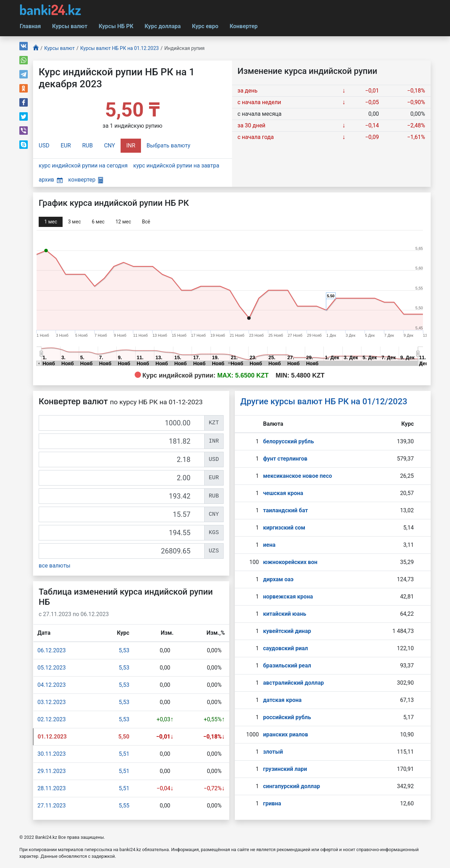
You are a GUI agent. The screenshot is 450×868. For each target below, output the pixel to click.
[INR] (122, 441)
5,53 (124, 650)
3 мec (74, 222)
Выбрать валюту (169, 145)
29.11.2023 (52, 771)
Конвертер (244, 26)
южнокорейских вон (290, 562)
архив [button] (51, 180)
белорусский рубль (288, 441)
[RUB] (122, 496)
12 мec (123, 222)
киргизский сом (284, 528)
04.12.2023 (52, 685)
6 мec (98, 222)
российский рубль (287, 717)
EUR (66, 145)
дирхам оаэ (278, 579)
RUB (88, 145)
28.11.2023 (52, 788)
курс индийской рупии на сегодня (83, 166)
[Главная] (36, 48)
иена (269, 545)
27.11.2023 (52, 806)
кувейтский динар (287, 631)
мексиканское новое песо (297, 476)
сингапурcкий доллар (291, 786)
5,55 (124, 806)
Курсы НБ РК (116, 26)
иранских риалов (285, 734)
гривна (272, 803)
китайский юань (285, 614)
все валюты (54, 566)
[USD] (122, 460)
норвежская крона (288, 597)
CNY (110, 145)
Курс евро (205, 26)
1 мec (51, 222)
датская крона (282, 700)
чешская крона (283, 493)
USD (44, 145)
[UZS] (122, 551)
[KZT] (122, 423)
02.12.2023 (52, 719)
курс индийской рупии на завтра (176, 166)
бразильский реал (287, 666)
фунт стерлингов (285, 459)
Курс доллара (163, 26)
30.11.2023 (52, 754)
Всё (146, 222)
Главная (30, 26)
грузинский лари (285, 769)
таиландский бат (285, 510)
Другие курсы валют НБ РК (324, 401)
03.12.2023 (52, 702)
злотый (273, 752)
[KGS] (122, 533)
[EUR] (122, 478)
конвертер (86, 180)
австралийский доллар (293, 683)
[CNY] (122, 514)
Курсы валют (70, 26)
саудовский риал (285, 648)
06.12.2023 (52, 650)
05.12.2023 (52, 668)
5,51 (124, 754)
